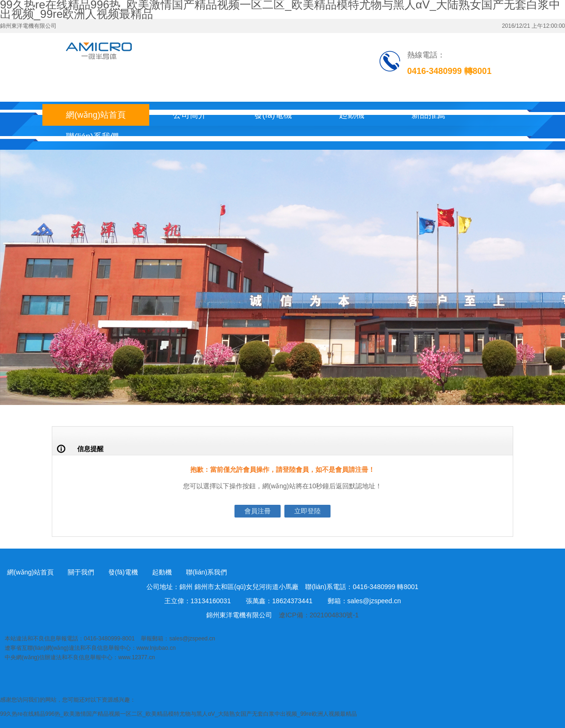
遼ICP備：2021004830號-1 (319, 615)
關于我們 (81, 572)
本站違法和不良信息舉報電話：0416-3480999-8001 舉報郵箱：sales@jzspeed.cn (110, 639)
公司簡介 (190, 115)
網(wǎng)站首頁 (96, 115)
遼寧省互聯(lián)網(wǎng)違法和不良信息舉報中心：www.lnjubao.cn (90, 648)
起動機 (352, 115)
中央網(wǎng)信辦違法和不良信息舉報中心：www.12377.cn (80, 657)
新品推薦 (428, 115)
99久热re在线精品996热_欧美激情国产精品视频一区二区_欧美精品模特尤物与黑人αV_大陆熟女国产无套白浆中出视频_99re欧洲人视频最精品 (178, 714)
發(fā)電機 (273, 115)
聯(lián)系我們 (92, 137)
